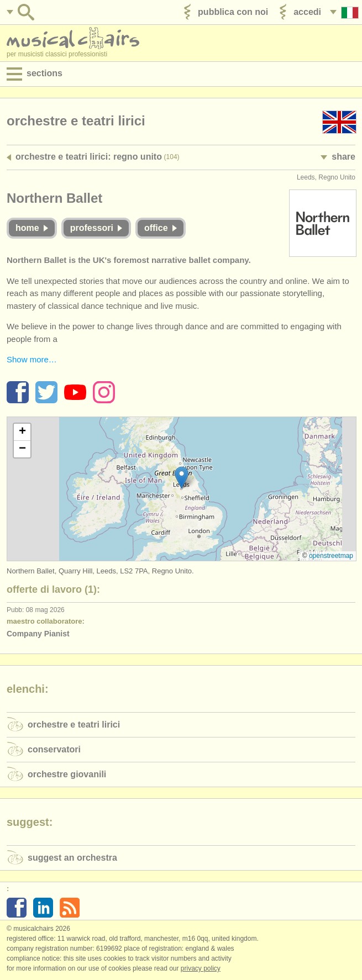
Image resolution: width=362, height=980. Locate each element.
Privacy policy (201, 968)
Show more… (32, 359)
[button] (182, 478)
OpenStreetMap (331, 556)
